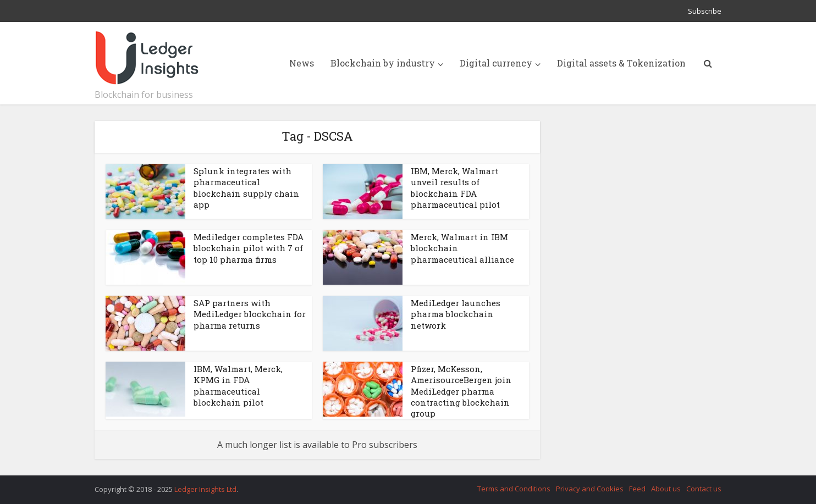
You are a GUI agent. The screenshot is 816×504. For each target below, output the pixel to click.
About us (666, 489)
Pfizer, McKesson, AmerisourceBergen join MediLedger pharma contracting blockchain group (461, 391)
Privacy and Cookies (590, 489)
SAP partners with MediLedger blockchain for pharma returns (250, 314)
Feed (637, 489)
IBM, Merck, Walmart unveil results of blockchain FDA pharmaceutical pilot (455, 188)
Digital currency (496, 63)
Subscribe (705, 11)
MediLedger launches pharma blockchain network (456, 314)
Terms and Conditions (514, 489)
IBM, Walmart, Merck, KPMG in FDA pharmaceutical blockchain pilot (238, 386)
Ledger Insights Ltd (205, 489)
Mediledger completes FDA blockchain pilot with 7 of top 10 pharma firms (249, 248)
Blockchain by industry (383, 63)
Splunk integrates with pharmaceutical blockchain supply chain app (246, 188)
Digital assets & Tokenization (621, 63)
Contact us (704, 489)
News (302, 63)
